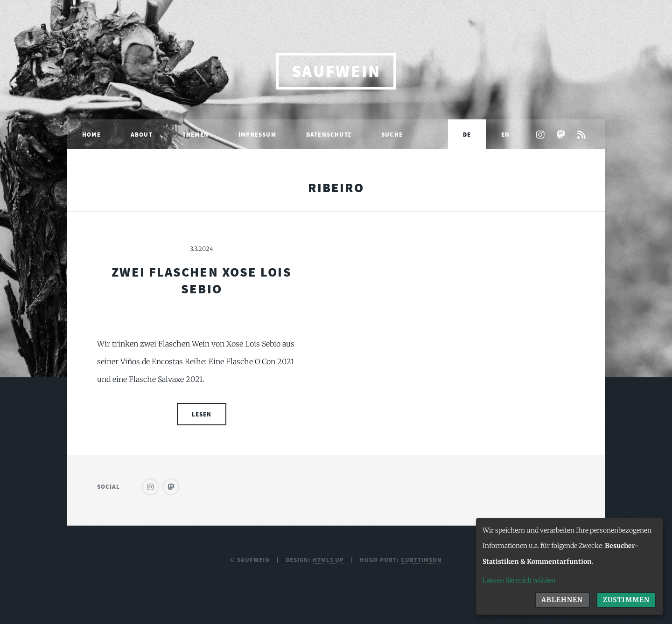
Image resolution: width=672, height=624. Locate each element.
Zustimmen (626, 600)
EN (505, 134)
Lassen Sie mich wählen (519, 580)
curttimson (421, 560)
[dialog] (569, 566)
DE (467, 134)
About (142, 134)
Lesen (202, 414)
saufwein (336, 71)
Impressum (257, 134)
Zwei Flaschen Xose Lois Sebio (201, 280)
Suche (392, 134)
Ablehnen (562, 600)
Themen (196, 134)
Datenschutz (329, 134)
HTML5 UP (329, 560)
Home (91, 134)
